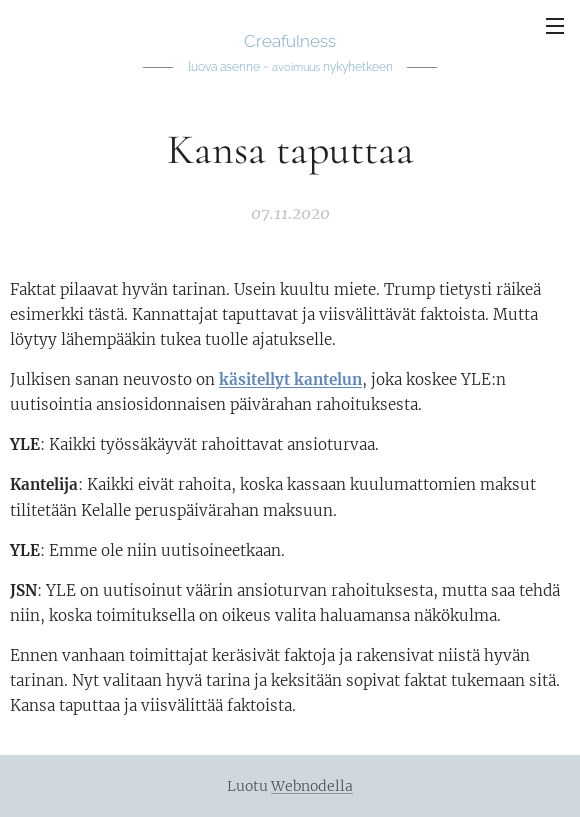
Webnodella (312, 786)
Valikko (555, 26)
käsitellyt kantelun (290, 380)
